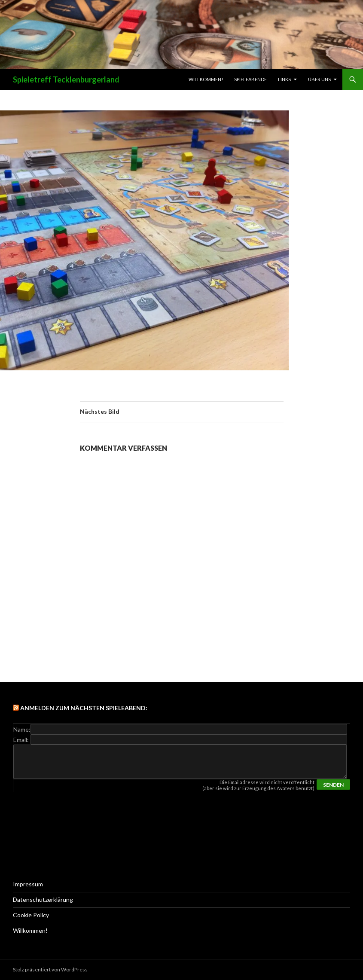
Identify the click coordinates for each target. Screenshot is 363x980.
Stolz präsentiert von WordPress (50, 969)
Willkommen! (206, 79)
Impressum (28, 884)
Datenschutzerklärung (43, 899)
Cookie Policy (31, 915)
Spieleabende (250, 79)
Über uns (319, 79)
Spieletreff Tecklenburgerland (66, 79)
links (284, 79)
